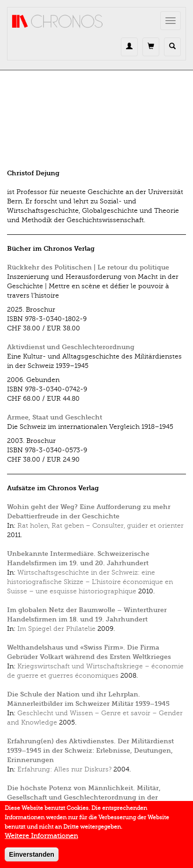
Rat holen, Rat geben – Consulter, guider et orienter (100, 526)
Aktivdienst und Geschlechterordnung (71, 347)
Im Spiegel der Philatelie (56, 629)
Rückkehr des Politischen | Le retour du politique (88, 267)
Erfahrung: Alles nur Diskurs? (64, 769)
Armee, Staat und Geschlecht (55, 417)
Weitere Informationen (41, 840)
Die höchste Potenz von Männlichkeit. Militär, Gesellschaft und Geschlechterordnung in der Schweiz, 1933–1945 (84, 797)
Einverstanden (31, 859)
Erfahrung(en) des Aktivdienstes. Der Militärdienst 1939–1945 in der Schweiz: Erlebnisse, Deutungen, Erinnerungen (90, 751)
